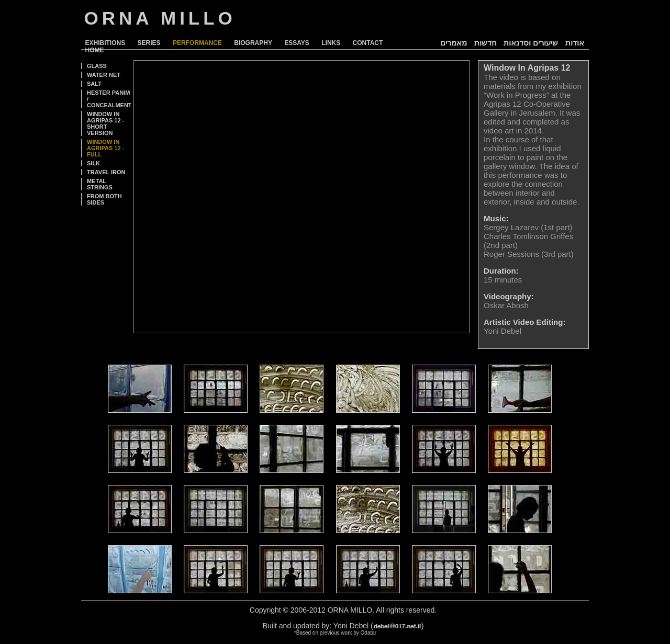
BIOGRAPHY (253, 43)
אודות (575, 43)
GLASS (97, 66)
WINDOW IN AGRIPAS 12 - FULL (105, 148)
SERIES (149, 43)
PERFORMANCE (197, 43)
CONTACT (368, 43)
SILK (93, 163)
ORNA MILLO (160, 18)
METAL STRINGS (100, 184)
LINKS (331, 43)
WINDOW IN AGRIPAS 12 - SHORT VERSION (105, 123)
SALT (94, 84)
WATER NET (104, 75)
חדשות (485, 43)
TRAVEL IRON (106, 172)
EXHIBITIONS (105, 43)
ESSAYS (297, 43)
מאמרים (454, 43)
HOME (95, 50)
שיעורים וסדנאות (531, 43)
